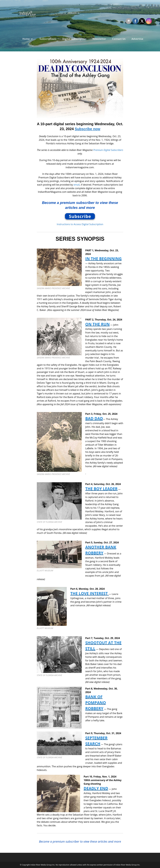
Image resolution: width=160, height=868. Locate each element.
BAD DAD (94, 418)
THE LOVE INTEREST (90, 593)
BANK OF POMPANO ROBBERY (96, 703)
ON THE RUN (98, 324)
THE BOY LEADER (101, 489)
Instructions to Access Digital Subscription (80, 224)
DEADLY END (96, 788)
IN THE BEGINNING (103, 259)
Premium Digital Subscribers (108, 150)
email (77, 185)
